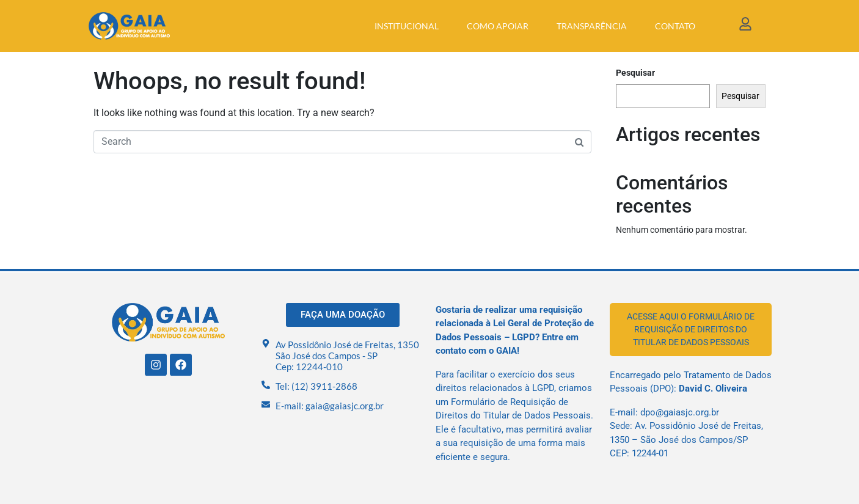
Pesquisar (635, 73)
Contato (675, 26)
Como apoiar (498, 26)
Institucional (407, 26)
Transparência (592, 26)
